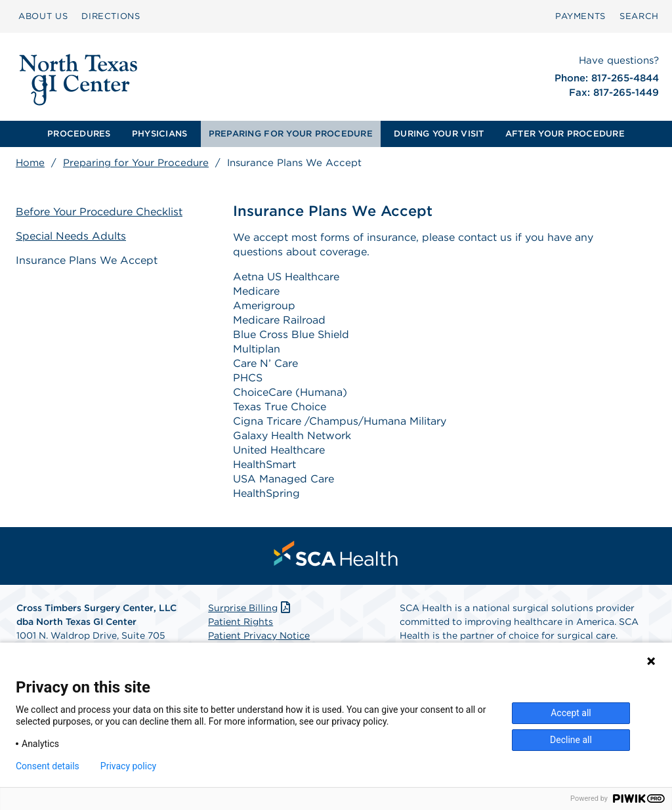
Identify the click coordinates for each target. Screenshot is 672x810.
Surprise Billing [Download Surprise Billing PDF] (250, 608)
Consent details (48, 766)
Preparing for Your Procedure (136, 163)
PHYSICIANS (160, 134)
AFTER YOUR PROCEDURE (565, 134)
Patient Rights (241, 622)
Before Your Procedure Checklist (99, 212)
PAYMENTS (580, 16)
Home (30, 163)
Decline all (571, 740)
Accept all (571, 713)
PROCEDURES (79, 134)
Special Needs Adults (71, 236)
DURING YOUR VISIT (439, 134)
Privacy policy (128, 766)
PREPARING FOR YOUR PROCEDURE (291, 134)
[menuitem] (43, 16)
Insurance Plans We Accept (87, 260)
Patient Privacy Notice (259, 635)
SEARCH (639, 16)
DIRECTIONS (111, 16)
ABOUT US (43, 16)
